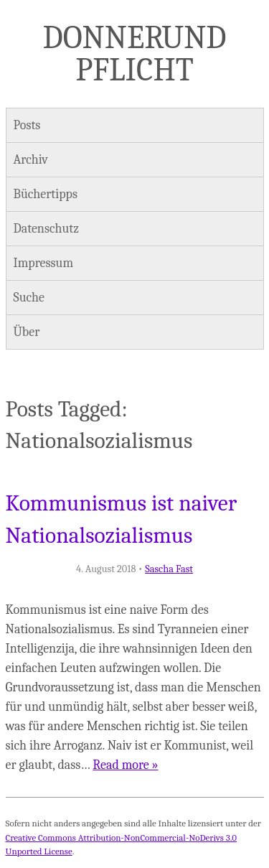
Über (27, 332)
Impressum (44, 263)
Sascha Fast (169, 569)
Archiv (31, 160)
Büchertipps (46, 194)
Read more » (125, 765)
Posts (27, 125)
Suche (29, 298)
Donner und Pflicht (135, 53)
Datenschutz (46, 229)
